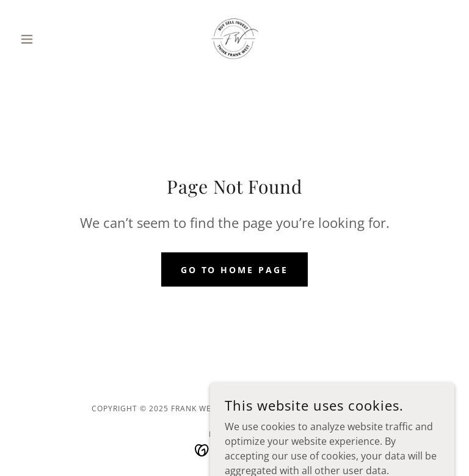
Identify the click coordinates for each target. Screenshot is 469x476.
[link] (234, 39)
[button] (48, 39)
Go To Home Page (235, 270)
